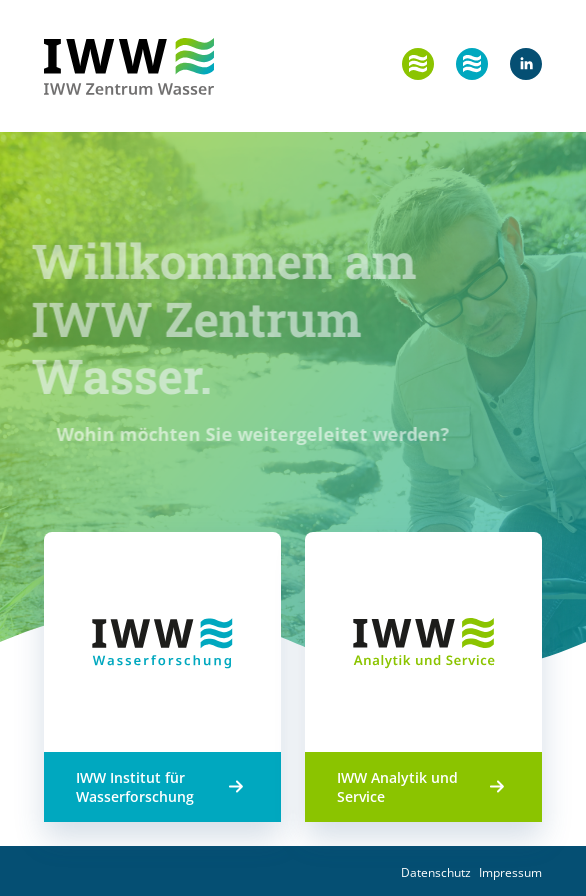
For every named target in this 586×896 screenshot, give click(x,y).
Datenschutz (436, 872)
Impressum (510, 872)
